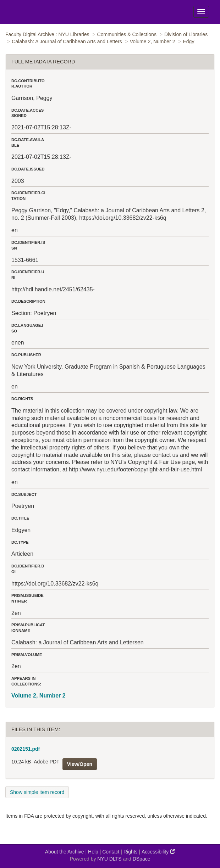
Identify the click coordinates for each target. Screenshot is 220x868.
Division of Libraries (186, 34)
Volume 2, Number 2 (153, 41)
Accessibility (158, 852)
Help (93, 852)
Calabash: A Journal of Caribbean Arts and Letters (67, 41)
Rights (131, 852)
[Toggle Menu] (201, 12)
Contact (111, 852)
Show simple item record (37, 792)
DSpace (142, 859)
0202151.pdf (26, 749)
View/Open (80, 764)
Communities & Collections (127, 34)
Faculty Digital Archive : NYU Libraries (47, 34)
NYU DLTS (109, 859)
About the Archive (65, 852)
